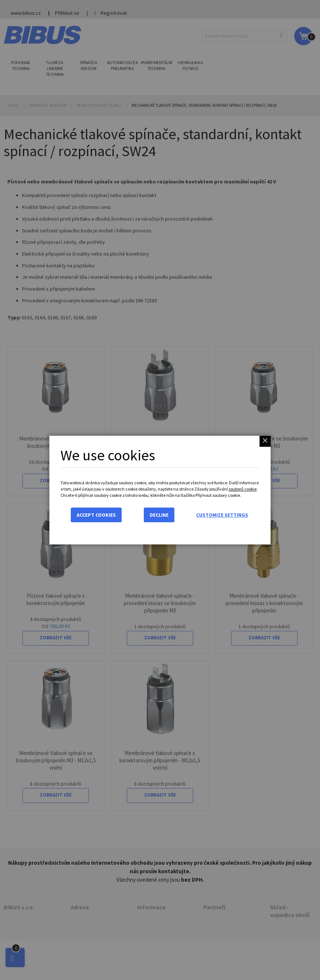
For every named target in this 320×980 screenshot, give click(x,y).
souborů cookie (243, 489)
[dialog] (160, 490)
